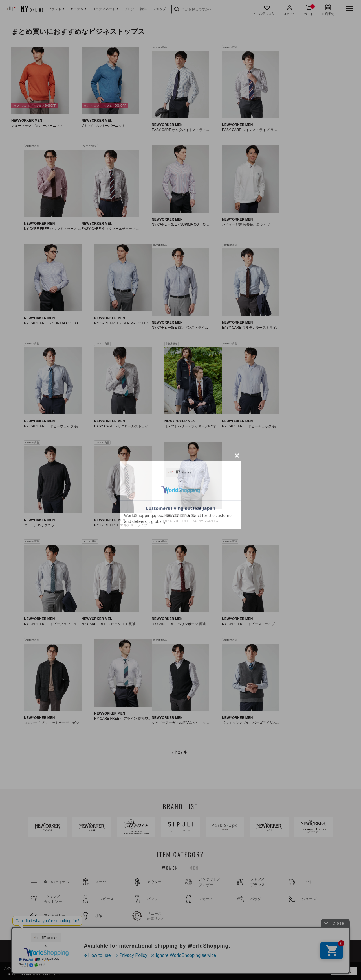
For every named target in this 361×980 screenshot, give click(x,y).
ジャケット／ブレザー (210, 882)
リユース (162, 916)
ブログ (129, 9)
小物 (99, 916)
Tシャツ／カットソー (53, 899)
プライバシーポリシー (317, 957)
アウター (154, 882)
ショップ (159, 9)
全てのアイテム (57, 882)
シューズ (309, 899)
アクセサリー (55, 916)
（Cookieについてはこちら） (40, 974)
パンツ (152, 899)
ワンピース (104, 899)
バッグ (256, 899)
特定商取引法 (285, 957)
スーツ (101, 882)
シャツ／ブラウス (257, 882)
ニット (307, 882)
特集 (143, 9)
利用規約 (262, 957)
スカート (206, 899)
